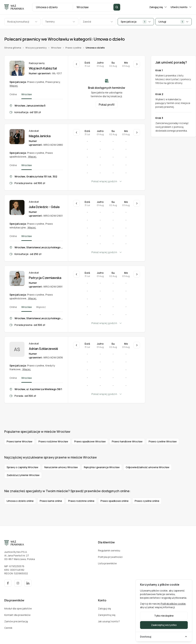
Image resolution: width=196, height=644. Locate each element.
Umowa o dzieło (95, 48)
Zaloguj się (158, 7)
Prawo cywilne (73, 48)
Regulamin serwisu (109, 550)
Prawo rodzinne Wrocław (53, 441)
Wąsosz (41, 307)
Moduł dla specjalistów (18, 608)
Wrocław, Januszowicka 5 (30, 106)
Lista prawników (107, 563)
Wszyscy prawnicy (36, 48)
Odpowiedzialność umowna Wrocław (148, 467)
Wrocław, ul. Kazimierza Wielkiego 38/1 (38, 389)
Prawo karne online (51, 501)
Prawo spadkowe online (115, 501)
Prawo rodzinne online (81, 501)
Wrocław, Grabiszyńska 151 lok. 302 (36, 176)
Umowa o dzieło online (20, 501)
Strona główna (13, 48)
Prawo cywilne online (147, 501)
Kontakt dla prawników (17, 615)
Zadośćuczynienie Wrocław (23, 475)
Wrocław (56, 48)
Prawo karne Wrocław (19, 441)
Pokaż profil (107, 105)
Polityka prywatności (110, 557)
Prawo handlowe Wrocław (127, 441)
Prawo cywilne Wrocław (163, 441)
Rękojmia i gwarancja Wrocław (102, 467)
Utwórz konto (181, 7)
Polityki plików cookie (173, 604)
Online (13, 94)
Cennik (8, 628)
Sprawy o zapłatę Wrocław (22, 467)
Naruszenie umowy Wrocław (61, 467)
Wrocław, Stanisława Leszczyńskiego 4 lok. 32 (39, 247)
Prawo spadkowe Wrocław (90, 441)
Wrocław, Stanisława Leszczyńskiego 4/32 (39, 318)
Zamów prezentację (16, 621)
